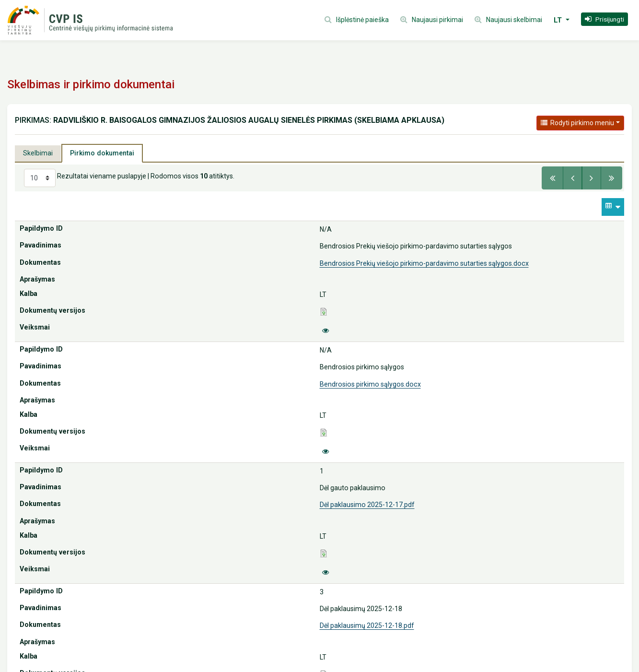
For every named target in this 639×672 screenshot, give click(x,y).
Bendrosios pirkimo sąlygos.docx (370, 384)
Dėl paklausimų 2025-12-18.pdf (367, 625)
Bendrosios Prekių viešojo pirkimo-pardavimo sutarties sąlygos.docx (424, 263)
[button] (604, 19)
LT (559, 20)
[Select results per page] (40, 178)
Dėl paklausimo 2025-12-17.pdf (367, 505)
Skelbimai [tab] (38, 153)
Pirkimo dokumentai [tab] (102, 153)
